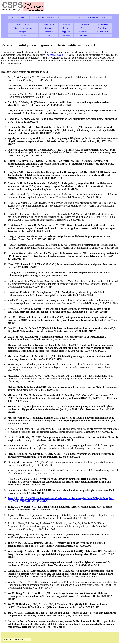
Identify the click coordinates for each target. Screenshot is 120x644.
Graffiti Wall (102, 32)
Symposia (23, 32)
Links (23, 35)
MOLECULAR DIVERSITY (47, 17)
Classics (49, 28)
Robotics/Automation (23, 28)
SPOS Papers (83, 24)
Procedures (102, 28)
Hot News (66, 35)
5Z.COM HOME (19, 17)
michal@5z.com (55, 55)
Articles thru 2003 (23, 24)
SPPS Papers (102, 24)
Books (83, 28)
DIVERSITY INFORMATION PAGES (88, 17)
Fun (102, 35)
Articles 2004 (48, 24)
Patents (66, 28)
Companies (49, 32)
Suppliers (66, 32)
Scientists (83, 32)
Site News (83, 35)
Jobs (49, 35)
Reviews (66, 24)
